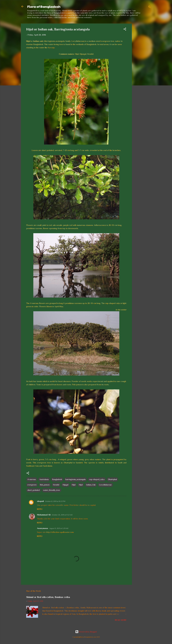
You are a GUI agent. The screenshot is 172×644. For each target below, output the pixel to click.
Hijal (74, 485)
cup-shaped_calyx (97, 479)
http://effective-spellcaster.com (60, 532)
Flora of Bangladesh (44, 6)
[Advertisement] (143, 64)
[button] (125, 30)
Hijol (81, 485)
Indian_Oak (91, 485)
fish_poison (45, 485)
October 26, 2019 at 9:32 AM (62, 515)
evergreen (32, 485)
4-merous (32, 479)
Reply (40, 509)
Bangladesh (57, 479)
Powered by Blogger (86, 632)
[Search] (150, 7)
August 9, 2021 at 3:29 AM (59, 528)
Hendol (56, 485)
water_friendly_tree (52, 490)
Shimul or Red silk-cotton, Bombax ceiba (48, 597)
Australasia (44, 479)
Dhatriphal (112, 479)
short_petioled (34, 490)
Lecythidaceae (105, 485)
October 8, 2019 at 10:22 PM (55, 501)
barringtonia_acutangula (76, 479)
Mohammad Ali (44, 515)
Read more (121, 620)
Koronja (51, 47)
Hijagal (65, 485)
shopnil (40, 501)
